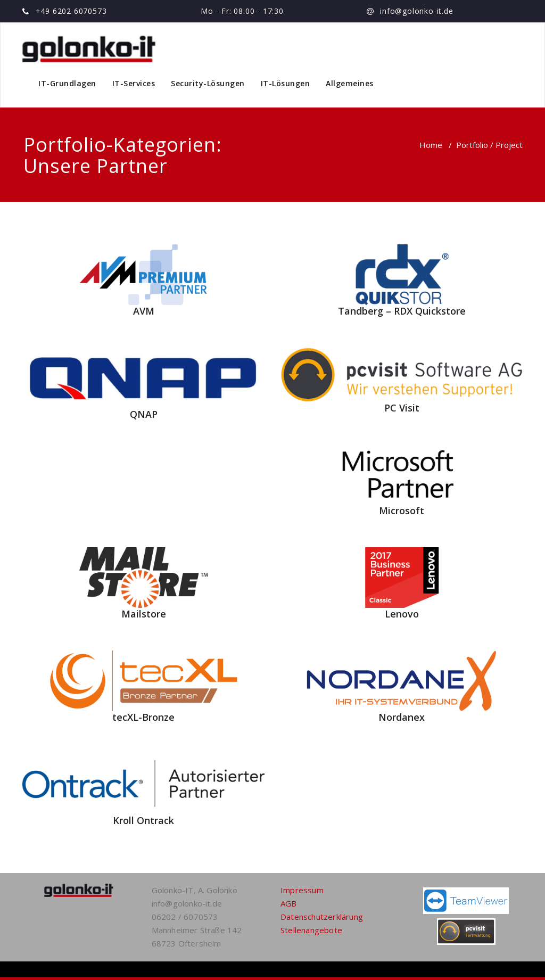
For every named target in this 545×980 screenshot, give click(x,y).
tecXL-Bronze (143, 717)
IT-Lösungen (286, 83)
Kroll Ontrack (143, 820)
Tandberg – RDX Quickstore (402, 311)
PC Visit (402, 408)
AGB (289, 903)
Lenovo (402, 614)
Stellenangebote (311, 930)
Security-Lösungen (208, 83)
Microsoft (402, 510)
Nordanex (402, 717)
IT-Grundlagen (67, 83)
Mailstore (144, 614)
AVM (144, 311)
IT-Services (134, 83)
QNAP (144, 414)
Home (431, 145)
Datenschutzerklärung (322, 917)
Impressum (302, 890)
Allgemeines (350, 83)
